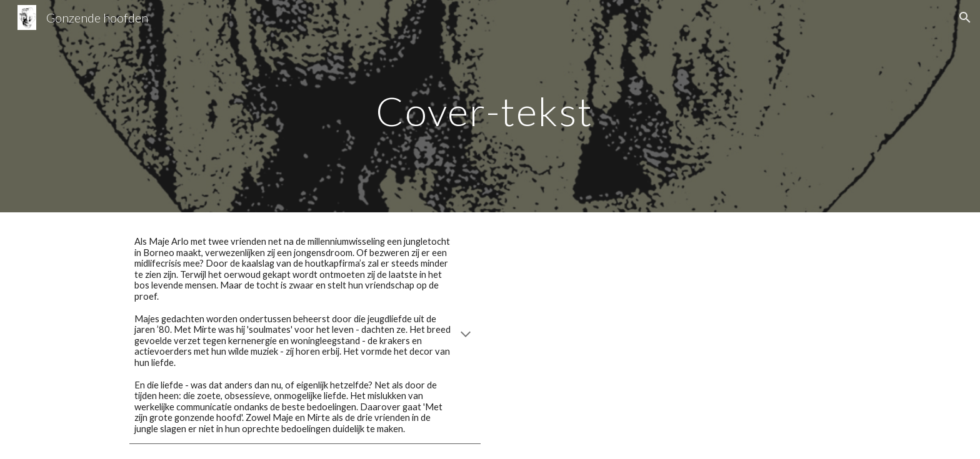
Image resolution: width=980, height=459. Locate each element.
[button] (965, 17)
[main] (490, 106)
